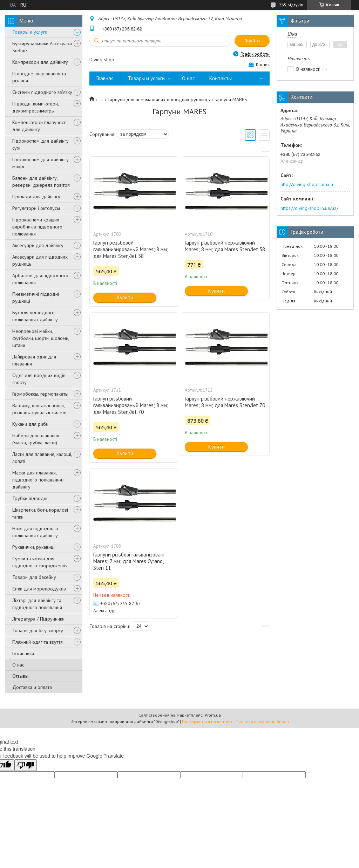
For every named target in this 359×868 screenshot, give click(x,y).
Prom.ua (213, 715)
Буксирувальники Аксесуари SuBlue (42, 47)
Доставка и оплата (32, 687)
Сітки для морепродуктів (39, 589)
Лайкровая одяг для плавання (34, 360)
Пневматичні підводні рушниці (36, 298)
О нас (18, 665)
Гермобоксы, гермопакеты (40, 394)
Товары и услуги (30, 32)
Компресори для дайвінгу (40, 62)
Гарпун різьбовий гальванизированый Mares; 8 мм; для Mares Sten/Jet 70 (131, 405)
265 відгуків (291, 5)
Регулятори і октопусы (36, 208)
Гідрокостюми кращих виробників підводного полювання (37, 227)
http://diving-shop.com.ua (307, 184)
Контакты (221, 78)
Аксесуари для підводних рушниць (40, 260)
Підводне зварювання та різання (39, 77)
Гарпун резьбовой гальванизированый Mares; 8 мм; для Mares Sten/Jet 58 (131, 249)
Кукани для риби (30, 424)
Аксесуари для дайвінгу (38, 245)
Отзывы (20, 676)
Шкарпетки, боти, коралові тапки (40, 513)
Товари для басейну (34, 577)
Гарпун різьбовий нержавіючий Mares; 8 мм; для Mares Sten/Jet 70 (225, 402)
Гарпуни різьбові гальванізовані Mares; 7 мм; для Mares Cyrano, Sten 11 (129, 561)
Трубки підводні (30, 498)
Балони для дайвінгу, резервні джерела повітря (41, 182)
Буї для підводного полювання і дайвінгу (35, 316)
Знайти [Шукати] (252, 41)
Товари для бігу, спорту (38, 630)
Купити (125, 297)
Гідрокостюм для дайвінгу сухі (40, 144)
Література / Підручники (38, 619)
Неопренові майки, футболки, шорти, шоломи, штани (41, 338)
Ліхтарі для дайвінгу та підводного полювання (37, 604)
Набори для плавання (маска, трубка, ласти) (36, 439)
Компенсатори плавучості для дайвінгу (39, 126)
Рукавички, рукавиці (33, 547)
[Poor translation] (26, 765)
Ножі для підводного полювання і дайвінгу (35, 532)
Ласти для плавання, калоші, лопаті (42, 458)
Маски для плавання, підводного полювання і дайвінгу (38, 480)
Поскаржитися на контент (207, 721)
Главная (105, 78)
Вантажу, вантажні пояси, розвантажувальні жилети (39, 409)
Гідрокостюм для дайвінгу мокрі (40, 163)
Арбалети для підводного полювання (40, 279)
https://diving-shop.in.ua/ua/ (309, 208)
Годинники (23, 654)
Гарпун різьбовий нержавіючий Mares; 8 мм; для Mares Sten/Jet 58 (225, 246)
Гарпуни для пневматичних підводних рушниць (159, 100)
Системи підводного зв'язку (42, 92)
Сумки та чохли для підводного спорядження (40, 562)
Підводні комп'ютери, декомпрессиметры (35, 107)
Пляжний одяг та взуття (38, 642)
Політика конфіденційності (262, 721)
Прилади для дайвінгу (36, 197)
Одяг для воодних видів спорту (39, 379)
